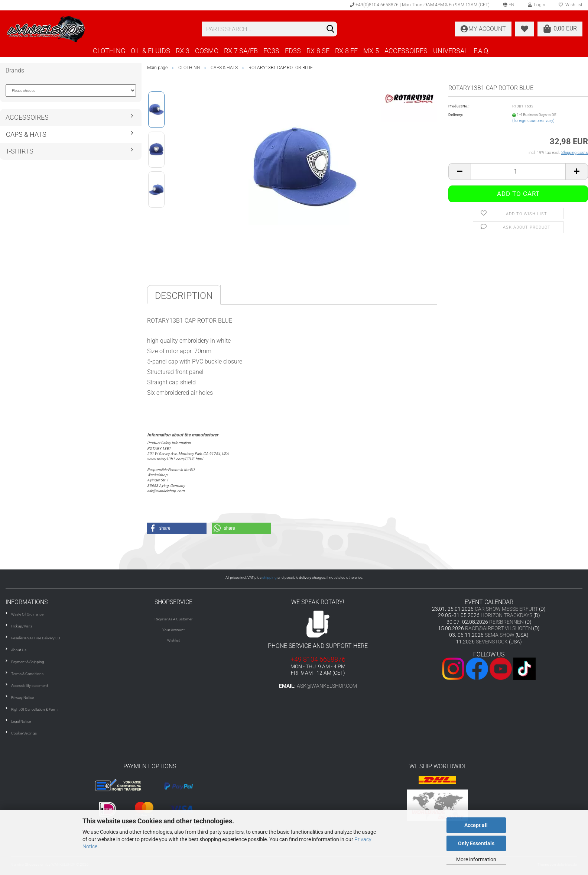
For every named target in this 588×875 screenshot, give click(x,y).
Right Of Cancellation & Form (34, 709)
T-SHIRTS (20, 151)
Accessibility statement (30, 686)
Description (184, 296)
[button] (177, 528)
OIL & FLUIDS (150, 51)
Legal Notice (21, 721)
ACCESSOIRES (406, 51)
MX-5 (371, 51)
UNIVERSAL (451, 51)
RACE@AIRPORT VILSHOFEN (499, 628)
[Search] (330, 29)
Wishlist (173, 640)
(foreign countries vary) (533, 121)
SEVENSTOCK (492, 642)
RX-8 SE (318, 51)
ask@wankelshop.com (327, 686)
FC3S (271, 51)
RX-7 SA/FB (241, 51)
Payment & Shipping (28, 662)
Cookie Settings (24, 733)
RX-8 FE (346, 51)
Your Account (173, 630)
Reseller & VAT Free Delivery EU (36, 638)
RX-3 (183, 51)
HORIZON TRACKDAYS (506, 615)
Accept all (476, 825)
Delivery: (456, 115)
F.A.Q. (482, 51)
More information (476, 859)
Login (537, 5)
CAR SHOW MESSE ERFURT (506, 609)
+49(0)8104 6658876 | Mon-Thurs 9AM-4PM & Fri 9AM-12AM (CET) (420, 5)
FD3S (293, 51)
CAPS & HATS (26, 134)
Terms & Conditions (27, 674)
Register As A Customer (173, 619)
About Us (19, 650)
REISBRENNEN (506, 622)
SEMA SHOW (500, 635)
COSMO (207, 51)
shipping (269, 577)
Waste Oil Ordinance (27, 614)
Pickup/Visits (22, 626)
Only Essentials (476, 843)
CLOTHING (109, 51)
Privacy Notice (22, 698)
